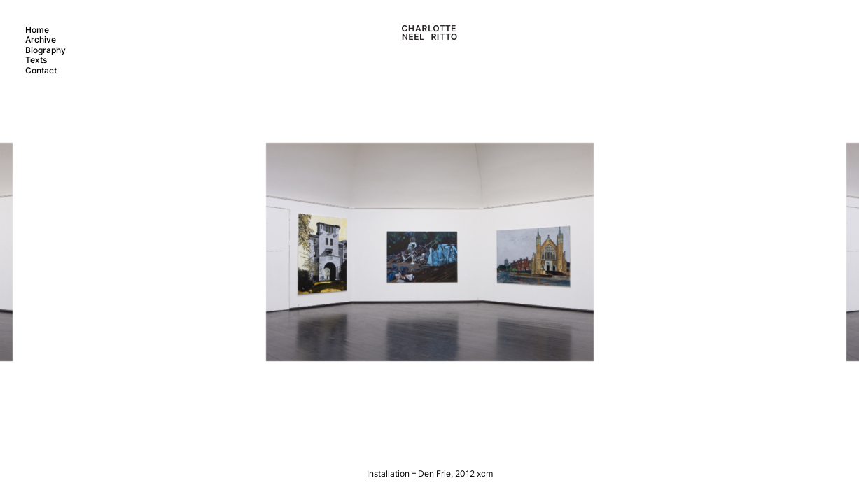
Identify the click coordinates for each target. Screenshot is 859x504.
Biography (46, 50)
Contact (41, 70)
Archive (41, 40)
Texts (36, 60)
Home (37, 30)
